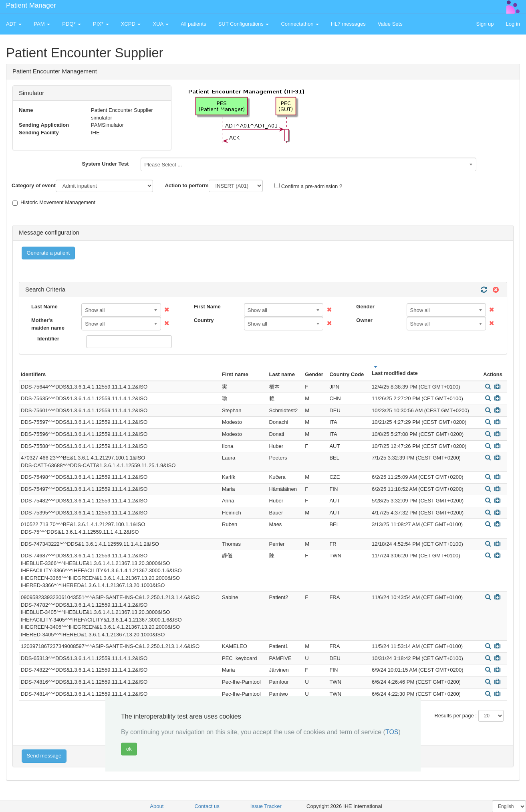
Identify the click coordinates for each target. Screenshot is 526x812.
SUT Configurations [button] (244, 24)
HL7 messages (348, 24)
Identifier (48, 339)
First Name (207, 307)
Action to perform (186, 185)
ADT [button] (14, 24)
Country (204, 320)
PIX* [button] (101, 24)
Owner (364, 320)
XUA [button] (161, 24)
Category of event (34, 185)
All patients (193, 24)
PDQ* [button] (72, 24)
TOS (392, 732)
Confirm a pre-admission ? (308, 186)
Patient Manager (31, 5)
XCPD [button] (131, 24)
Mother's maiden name (48, 324)
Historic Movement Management (54, 202)
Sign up (485, 24)
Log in (513, 24)
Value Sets (390, 24)
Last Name (44, 307)
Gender (365, 307)
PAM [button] (42, 24)
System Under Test (105, 164)
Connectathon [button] (300, 24)
